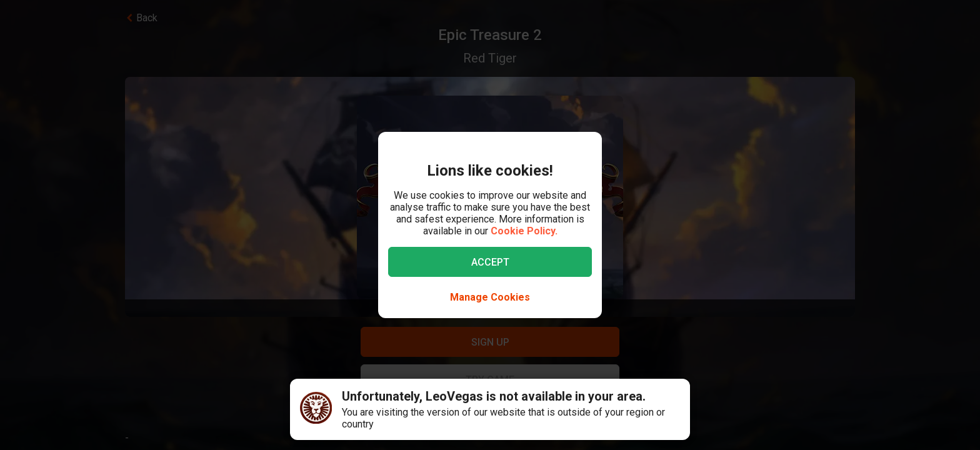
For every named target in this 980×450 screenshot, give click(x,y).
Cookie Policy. (524, 231)
